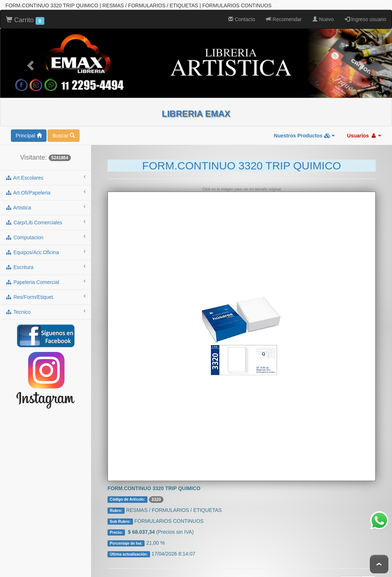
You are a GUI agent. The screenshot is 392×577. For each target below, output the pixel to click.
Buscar (63, 133)
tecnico (45, 309)
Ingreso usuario (365, 16)
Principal (29, 133)
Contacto (242, 16)
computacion (45, 234)
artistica (45, 204)
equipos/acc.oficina (45, 249)
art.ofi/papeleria (45, 189)
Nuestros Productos (304, 133)
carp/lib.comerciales (45, 219)
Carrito (25, 17)
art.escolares (45, 175)
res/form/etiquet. (45, 294)
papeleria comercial (45, 279)
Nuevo (323, 16)
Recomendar (284, 16)
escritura (45, 264)
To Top (379, 564)
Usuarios (364, 133)
